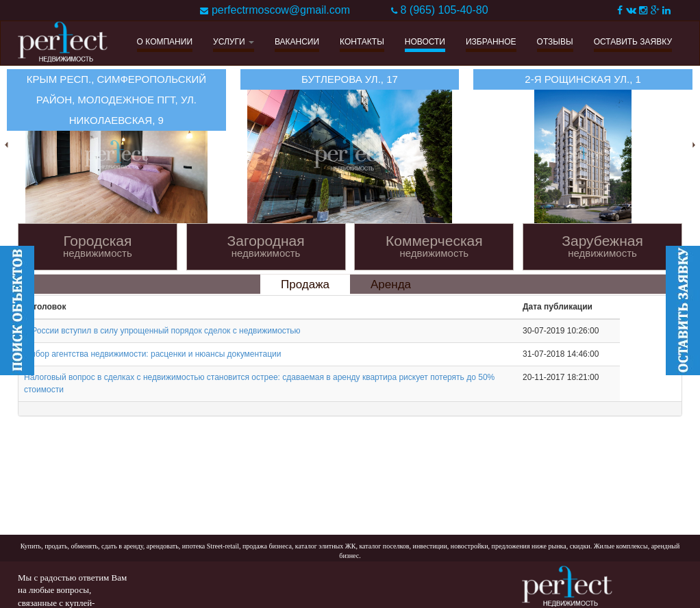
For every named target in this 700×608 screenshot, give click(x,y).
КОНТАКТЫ (362, 42)
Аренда (391, 284)
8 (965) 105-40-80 (444, 10)
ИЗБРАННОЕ (491, 42)
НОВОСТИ (425, 42)
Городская (98, 246)
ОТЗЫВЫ (555, 42)
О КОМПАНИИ (165, 42)
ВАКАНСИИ (297, 42)
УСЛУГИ (234, 42)
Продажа (305, 284)
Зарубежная (602, 246)
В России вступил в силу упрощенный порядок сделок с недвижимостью (162, 331)
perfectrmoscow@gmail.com (281, 10)
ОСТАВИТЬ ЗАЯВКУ (633, 42)
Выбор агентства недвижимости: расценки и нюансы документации (152, 354)
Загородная (266, 246)
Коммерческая (434, 246)
